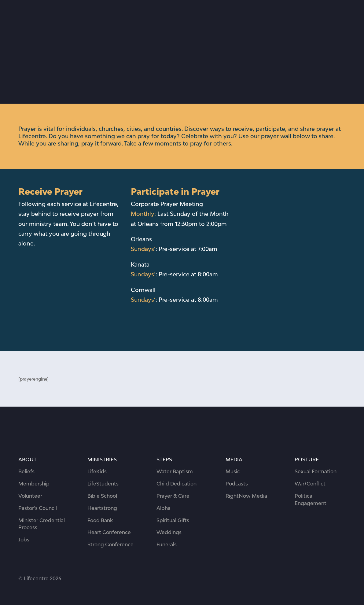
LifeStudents (103, 484)
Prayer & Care (173, 496)
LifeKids (97, 471)
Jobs (24, 540)
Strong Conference (110, 544)
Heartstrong (102, 508)
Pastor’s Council (38, 508)
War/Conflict (310, 484)
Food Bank (100, 520)
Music (233, 471)
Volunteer (30, 496)
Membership (34, 484)
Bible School (102, 496)
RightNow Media (246, 496)
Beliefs (26, 471)
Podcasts (237, 484)
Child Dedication (176, 484)
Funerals (167, 544)
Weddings (169, 532)
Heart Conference (109, 532)
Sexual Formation (316, 471)
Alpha (164, 508)
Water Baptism (175, 471)
